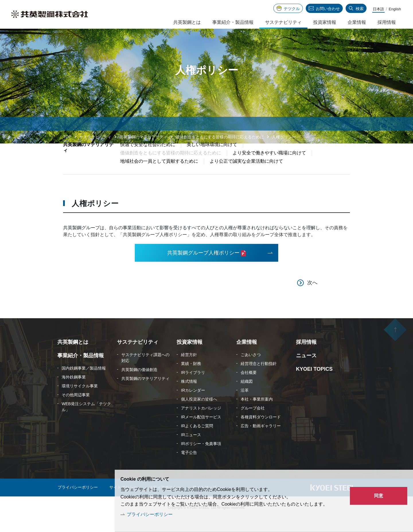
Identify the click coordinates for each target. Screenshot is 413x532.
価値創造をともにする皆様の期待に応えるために (220, 137)
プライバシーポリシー (150, 514)
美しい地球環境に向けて (212, 157)
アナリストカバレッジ (201, 422)
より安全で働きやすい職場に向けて (269, 166)
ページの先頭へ (395, 344)
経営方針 (189, 368)
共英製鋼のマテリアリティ (143, 137)
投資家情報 (325, 22)
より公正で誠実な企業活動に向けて (246, 174)
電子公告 (189, 466)
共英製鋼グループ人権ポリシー (203, 266)
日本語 (378, 9)
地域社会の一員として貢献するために (159, 174)
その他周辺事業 (76, 408)
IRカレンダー (193, 404)
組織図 (247, 395)
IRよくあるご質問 (197, 439)
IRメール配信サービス (201, 430)
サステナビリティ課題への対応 (145, 371)
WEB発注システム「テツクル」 (86, 420)
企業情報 (357, 22)
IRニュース (191, 448)
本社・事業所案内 (257, 413)
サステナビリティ (95, 137)
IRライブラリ (193, 386)
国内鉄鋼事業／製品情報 (84, 382)
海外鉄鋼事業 (74, 391)
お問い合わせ (328, 9)
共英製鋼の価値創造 (139, 383)
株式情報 (189, 395)
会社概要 (249, 386)
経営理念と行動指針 (259, 377)
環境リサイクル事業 (80, 399)
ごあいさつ (251, 368)
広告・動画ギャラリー (261, 439)
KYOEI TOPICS (314, 383)
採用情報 (387, 22)
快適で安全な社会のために (148, 157)
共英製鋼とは (187, 22)
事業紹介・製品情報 (233, 22)
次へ (312, 296)
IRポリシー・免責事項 (201, 457)
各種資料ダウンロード (261, 430)
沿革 (245, 404)
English (395, 9)
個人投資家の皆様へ (199, 413)
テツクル (292, 9)
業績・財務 (191, 377)
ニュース (306, 369)
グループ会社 (253, 422)
